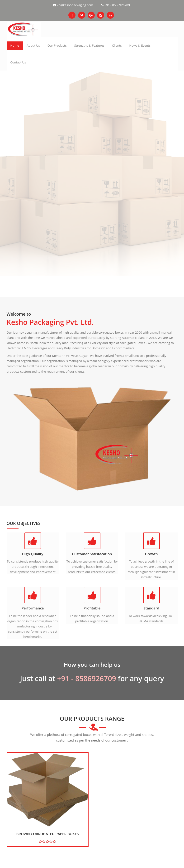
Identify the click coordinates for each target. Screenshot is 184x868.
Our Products (57, 45)
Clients (117, 45)
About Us (33, 45)
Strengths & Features (89, 45)
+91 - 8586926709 (116, 5)
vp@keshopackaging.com (73, 5)
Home (15, 45)
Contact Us (18, 62)
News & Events (140, 45)
